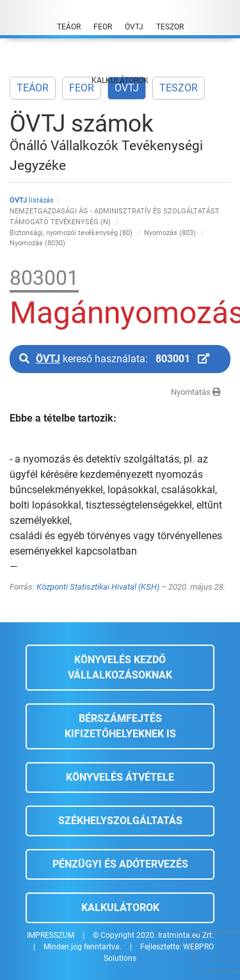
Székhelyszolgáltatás (120, 821)
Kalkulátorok (120, 907)
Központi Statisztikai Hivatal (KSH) (98, 587)
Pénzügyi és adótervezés (120, 864)
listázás (32, 200)
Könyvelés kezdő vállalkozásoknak (120, 667)
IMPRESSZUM (51, 935)
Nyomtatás (196, 392)
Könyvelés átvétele (120, 777)
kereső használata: (114, 359)
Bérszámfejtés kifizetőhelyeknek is (120, 726)
